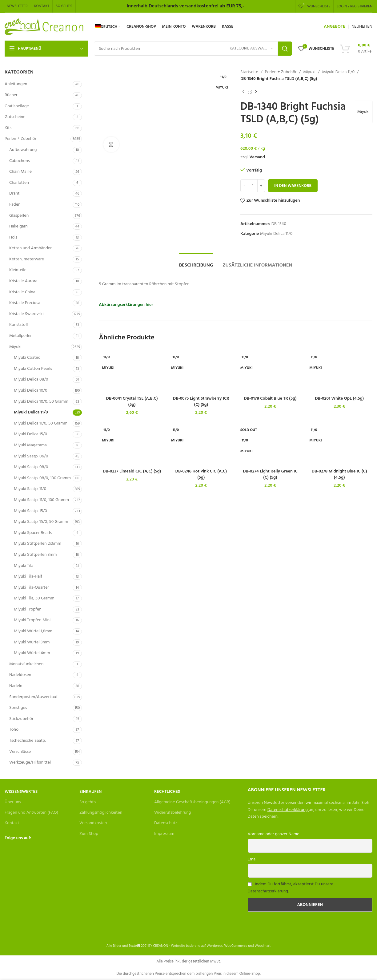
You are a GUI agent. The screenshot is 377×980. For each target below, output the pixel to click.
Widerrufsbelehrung (173, 813)
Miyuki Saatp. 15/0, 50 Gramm (41, 522)
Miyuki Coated (27, 358)
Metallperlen (21, 336)
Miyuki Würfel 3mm (32, 642)
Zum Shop (89, 834)
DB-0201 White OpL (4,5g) (339, 399)
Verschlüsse (20, 752)
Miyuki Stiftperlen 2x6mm (38, 544)
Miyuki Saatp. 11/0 (30, 489)
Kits (8, 128)
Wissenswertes (21, 792)
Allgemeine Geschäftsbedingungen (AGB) (192, 802)
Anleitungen (16, 84)
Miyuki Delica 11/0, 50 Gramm (41, 423)
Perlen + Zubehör (20, 139)
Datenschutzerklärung (288, 810)
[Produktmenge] (253, 186)
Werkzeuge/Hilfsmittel (30, 763)
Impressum (164, 834)
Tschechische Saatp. (28, 741)
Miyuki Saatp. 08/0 (31, 467)
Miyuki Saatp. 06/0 (31, 456)
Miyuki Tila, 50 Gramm (34, 598)
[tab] (196, 262)
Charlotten (19, 183)
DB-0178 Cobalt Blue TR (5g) (270, 399)
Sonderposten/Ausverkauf (33, 697)
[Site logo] (44, 27)
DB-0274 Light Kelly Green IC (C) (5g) (270, 474)
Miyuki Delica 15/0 (30, 434)
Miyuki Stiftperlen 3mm (35, 555)
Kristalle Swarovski (26, 314)
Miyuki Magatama (30, 445)
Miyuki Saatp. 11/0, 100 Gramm (41, 500)
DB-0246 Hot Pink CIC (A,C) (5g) (201, 474)
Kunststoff (19, 325)
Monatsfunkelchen (26, 664)
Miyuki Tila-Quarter (31, 588)
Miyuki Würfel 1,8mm (33, 631)
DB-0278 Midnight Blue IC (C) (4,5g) (339, 474)
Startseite (249, 72)
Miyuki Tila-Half (28, 577)
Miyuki (15, 347)
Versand (257, 157)
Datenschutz (166, 823)
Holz (13, 237)
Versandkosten (93, 823)
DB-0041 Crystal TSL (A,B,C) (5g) (132, 402)
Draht (14, 194)
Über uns (13, 802)
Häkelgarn (18, 226)
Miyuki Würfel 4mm (32, 653)
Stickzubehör (21, 719)
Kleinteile (18, 270)
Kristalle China (22, 292)
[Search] (193, 49)
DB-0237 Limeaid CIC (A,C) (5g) (132, 471)
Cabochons (20, 161)
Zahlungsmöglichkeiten (101, 813)
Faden (15, 205)
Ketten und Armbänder (30, 248)
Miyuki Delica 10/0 (31, 391)
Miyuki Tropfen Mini (32, 620)
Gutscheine (15, 117)
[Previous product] (243, 92)
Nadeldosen (20, 675)
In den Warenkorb (293, 186)
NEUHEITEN (362, 27)
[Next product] (256, 92)
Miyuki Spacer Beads (33, 533)
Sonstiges (18, 708)
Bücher (11, 95)
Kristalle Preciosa (25, 303)
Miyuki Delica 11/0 (31, 412)
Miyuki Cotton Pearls (33, 369)
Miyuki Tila (24, 566)
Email (253, 859)
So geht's (88, 802)
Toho (14, 730)
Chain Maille (20, 172)
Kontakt (12, 823)
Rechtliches (167, 792)
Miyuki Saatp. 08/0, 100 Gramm (42, 478)
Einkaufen (90, 792)
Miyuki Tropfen (28, 609)
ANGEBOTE (334, 27)
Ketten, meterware (27, 259)
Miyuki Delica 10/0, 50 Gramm (41, 402)
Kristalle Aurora (23, 281)
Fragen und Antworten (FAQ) (31, 813)
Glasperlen (19, 216)
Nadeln (16, 686)
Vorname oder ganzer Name (274, 834)
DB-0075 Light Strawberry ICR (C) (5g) (201, 402)
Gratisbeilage (17, 106)
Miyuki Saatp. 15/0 (30, 511)
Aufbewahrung (23, 150)
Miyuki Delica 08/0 (31, 379)
